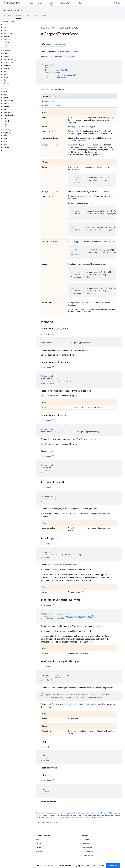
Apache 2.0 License (69, 815)
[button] (16, 25)
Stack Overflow (86, 848)
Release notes (86, 844)
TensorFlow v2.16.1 (13, 11)
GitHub (117, 3)
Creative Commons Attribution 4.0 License (102, 813)
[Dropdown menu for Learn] (45, 3)
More (44, 16)
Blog (37, 840)
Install (31, 3)
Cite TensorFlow (87, 855)
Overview (7, 16)
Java (35, 16)
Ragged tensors (50, 101)
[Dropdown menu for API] (56, 3)
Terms (38, 866)
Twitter (39, 848)
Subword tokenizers (52, 105)
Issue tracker (85, 840)
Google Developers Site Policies (102, 815)
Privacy (46, 866)
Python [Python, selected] (18, 16)
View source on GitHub (53, 44)
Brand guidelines (87, 852)
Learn (40, 3)
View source (46, 334)
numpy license (102, 818)
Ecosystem (66, 3)
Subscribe (113, 866)
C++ (27, 16)
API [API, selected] (52, 3)
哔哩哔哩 (39, 852)
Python (77, 28)
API (53, 28)
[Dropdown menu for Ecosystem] (73, 3)
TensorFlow (45, 28)
